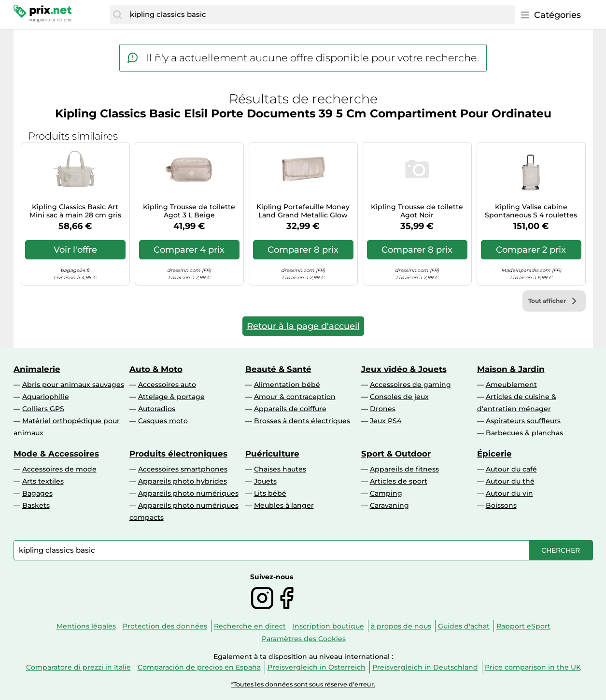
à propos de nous (401, 626)
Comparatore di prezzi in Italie (78, 667)
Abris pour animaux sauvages (73, 385)
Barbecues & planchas (524, 433)
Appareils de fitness (404, 469)
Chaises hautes (280, 469)
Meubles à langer (284, 505)
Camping (386, 493)
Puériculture (272, 454)
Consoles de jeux (399, 397)
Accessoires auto (167, 385)
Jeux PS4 (386, 421)
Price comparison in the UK (533, 667)
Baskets (36, 505)
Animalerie (37, 369)
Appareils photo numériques (188, 493)
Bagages (37, 493)
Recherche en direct (250, 626)
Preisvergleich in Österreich (317, 667)
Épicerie (494, 454)
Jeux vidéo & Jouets (404, 369)
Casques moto (163, 421)
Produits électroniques (178, 454)
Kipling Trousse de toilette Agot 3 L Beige (189, 211)
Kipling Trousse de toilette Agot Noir (417, 211)
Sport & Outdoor (396, 454)
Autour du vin (509, 493)
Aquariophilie (46, 397)
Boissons (501, 505)
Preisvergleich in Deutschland (425, 667)
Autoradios (157, 409)
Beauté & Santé (278, 369)
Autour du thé (510, 481)
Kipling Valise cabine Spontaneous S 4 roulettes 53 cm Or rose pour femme (531, 211)
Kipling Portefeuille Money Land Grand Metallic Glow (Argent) (303, 211)
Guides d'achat (464, 626)
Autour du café (511, 469)
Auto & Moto (156, 369)
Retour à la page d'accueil (303, 326)
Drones (383, 409)
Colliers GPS (43, 409)
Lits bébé (270, 493)
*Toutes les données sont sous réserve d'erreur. (303, 684)
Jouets (265, 481)
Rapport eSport (523, 626)
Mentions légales (86, 626)
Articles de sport (399, 481)
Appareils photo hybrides (183, 481)
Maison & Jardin (511, 369)
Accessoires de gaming (410, 385)
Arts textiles (43, 481)
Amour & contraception (295, 397)
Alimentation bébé (287, 385)
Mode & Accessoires (56, 454)
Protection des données (165, 626)
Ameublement (511, 385)
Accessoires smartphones (183, 469)
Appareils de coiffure (290, 409)
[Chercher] (117, 14)
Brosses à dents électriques (302, 421)
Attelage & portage (171, 397)
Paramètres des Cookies (304, 639)
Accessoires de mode (59, 469)
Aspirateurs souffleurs (523, 421)
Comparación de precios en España (199, 667)
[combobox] (320, 14)
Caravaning (389, 505)
